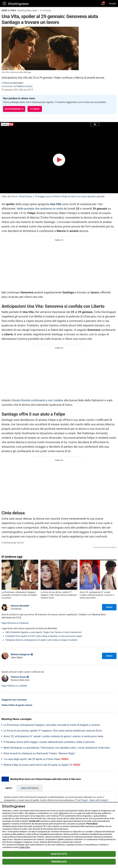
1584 (61, 813)
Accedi (112, 4)
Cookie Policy (25, 847)
